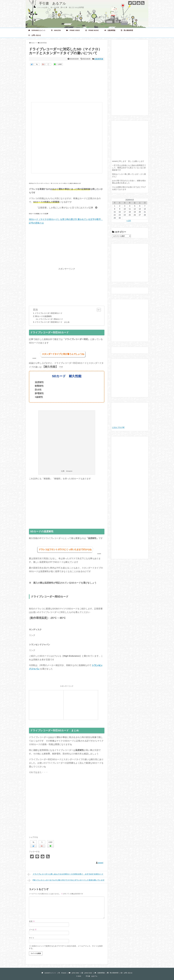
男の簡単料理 (127, 30)
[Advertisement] (67, 85)
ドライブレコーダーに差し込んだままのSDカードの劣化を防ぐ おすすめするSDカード (65, 874)
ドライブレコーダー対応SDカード (49, 313)
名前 (32, 921)
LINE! (60, 64)
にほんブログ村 (118, 427)
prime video (73, 30)
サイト (32, 938)
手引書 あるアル (47, 3)
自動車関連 (110, 30)
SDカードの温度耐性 (43, 316)
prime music (92, 30)
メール (33, 930)
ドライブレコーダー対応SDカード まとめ (52, 322)
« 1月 (129, 221)
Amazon (56, 30)
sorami (101, 863)
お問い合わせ (35, 35)
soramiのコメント (37, 30)
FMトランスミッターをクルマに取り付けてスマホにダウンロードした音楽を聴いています (66, 880)
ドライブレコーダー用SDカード (51, 319)
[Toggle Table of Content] (98, 310)
